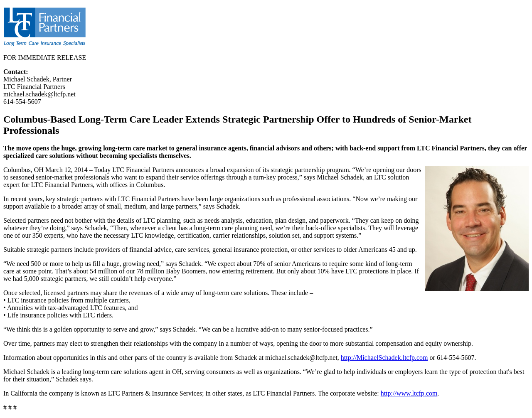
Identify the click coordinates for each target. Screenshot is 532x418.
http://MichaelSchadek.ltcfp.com (384, 358)
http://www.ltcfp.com (409, 393)
